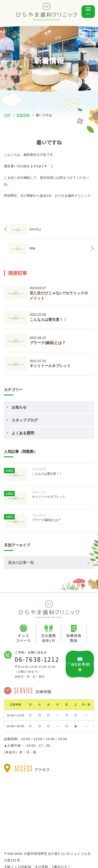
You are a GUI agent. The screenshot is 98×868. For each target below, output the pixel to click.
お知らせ (19, 407)
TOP (7, 115)
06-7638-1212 (37, 659)
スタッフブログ (25, 420)
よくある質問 (23, 433)
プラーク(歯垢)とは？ (48, 343)
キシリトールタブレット (50, 366)
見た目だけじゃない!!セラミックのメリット (59, 296)
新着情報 (23, 115)
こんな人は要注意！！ (48, 320)
